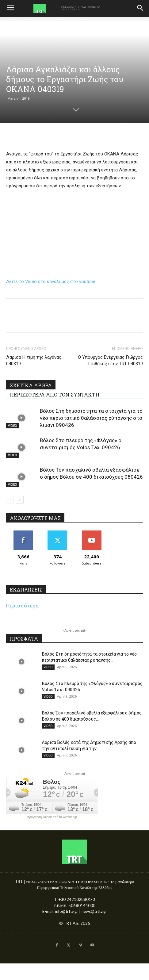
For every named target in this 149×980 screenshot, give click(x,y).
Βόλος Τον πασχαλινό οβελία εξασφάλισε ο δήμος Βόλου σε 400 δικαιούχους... (92, 716)
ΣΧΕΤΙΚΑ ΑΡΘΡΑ (31, 385)
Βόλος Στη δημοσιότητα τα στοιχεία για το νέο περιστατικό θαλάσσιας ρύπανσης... (89, 657)
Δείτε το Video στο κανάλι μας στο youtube (51, 281)
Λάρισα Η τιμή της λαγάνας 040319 (34, 360)
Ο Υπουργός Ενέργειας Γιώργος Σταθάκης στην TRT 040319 (110, 360)
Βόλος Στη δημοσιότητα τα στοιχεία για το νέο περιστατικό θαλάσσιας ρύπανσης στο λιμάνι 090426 (91, 418)
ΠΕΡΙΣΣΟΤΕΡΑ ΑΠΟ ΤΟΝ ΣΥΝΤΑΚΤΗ (55, 394)
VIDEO (13, 426)
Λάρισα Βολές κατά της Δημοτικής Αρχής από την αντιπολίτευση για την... (89, 745)
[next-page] (20, 500)
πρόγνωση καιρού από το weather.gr (52, 817)
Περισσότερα (23, 606)
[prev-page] (10, 500)
